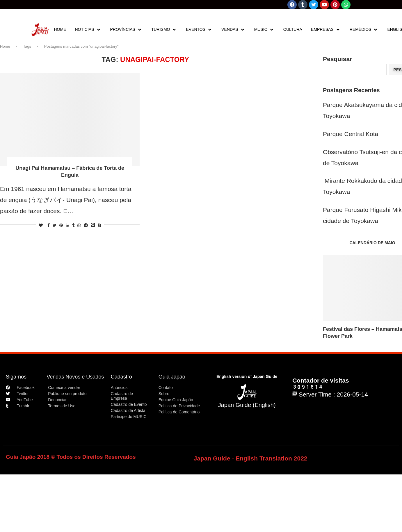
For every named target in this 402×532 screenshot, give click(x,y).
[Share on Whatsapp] (79, 225)
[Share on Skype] (99, 225)
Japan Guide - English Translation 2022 (251, 458)
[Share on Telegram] (86, 225)
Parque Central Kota (351, 134)
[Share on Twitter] (55, 225)
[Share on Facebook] (49, 225)
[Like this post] (41, 225)
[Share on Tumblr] (73, 225)
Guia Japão (172, 377)
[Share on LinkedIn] (67, 225)
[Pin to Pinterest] (61, 225)
